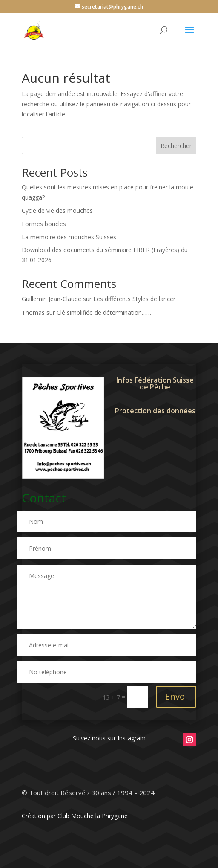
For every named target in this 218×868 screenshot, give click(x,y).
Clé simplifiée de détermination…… (104, 312)
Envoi (176, 696)
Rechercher (176, 146)
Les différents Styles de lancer (134, 299)
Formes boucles (44, 224)
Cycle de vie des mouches (57, 210)
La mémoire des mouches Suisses (69, 237)
